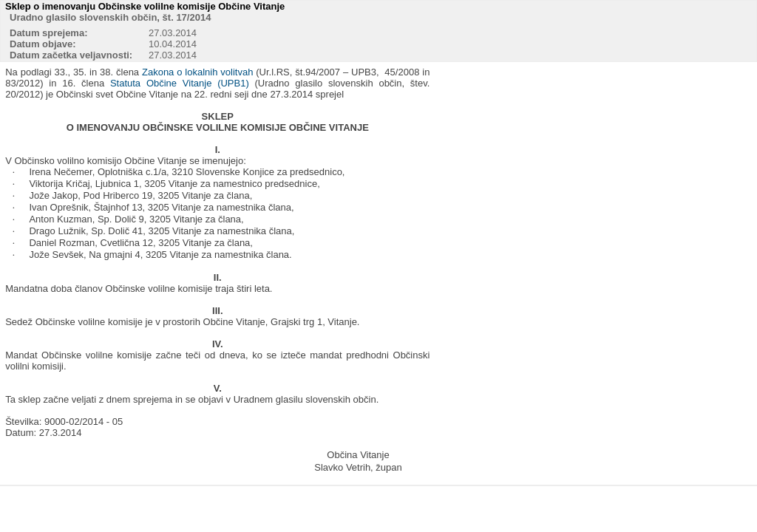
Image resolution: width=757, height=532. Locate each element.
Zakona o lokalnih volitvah (197, 72)
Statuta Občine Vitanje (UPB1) (180, 83)
